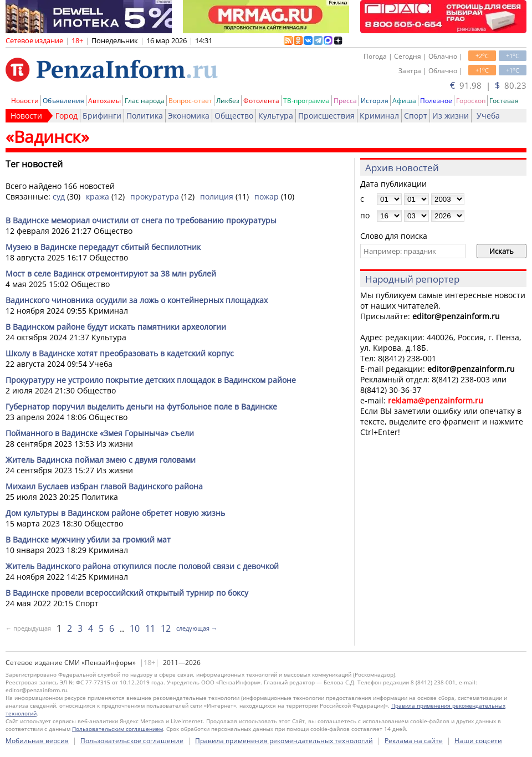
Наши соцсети (478, 741)
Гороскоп (471, 101)
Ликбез (228, 101)
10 (135, 628)
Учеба (488, 116)
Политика (145, 116)
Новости (25, 101)
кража (98, 196)
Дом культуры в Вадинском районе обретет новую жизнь (115, 513)
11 (150, 628)
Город (66, 116)
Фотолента (261, 101)
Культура (276, 116)
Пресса (345, 101)
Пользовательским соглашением (117, 729)
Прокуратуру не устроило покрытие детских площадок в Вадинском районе (151, 380)
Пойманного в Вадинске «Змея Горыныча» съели (100, 433)
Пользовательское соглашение (132, 741)
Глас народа (145, 101)
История (375, 101)
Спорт (416, 116)
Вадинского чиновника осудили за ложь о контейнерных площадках (137, 300)
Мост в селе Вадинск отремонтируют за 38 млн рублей (111, 273)
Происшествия (326, 116)
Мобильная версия (37, 741)
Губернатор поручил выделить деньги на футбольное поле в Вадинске (141, 406)
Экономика (189, 116)
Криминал (379, 116)
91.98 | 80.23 (488, 85)
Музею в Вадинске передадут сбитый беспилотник (103, 247)
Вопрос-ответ (190, 101)
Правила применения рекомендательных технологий (284, 741)
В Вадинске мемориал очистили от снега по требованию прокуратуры (141, 220)
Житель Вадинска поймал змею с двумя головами (101, 460)
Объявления (63, 101)
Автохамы (104, 101)
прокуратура (155, 196)
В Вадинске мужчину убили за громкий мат (88, 539)
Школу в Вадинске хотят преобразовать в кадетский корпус (120, 353)
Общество (234, 116)
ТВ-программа (306, 101)
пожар (267, 196)
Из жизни (451, 116)
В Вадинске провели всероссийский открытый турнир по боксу (127, 593)
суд (59, 196)
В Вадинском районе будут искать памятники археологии (116, 327)
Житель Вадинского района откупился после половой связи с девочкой (142, 566)
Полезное (436, 101)
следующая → (197, 628)
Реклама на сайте (414, 741)
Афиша (404, 101)
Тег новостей (34, 164)
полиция (217, 196)
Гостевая (504, 101)
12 (166, 628)
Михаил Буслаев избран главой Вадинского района (104, 486)
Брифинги (102, 116)
